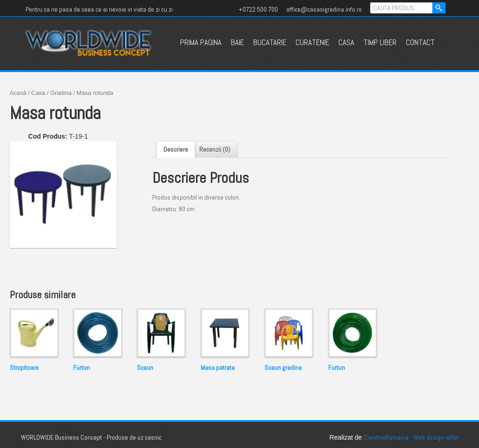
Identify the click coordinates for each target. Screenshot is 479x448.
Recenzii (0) (215, 149)
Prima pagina (201, 42)
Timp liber (380, 42)
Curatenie (312, 42)
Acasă (18, 93)
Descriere (176, 149)
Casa (346, 42)
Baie (237, 42)
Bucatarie (270, 42)
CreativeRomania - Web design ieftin (411, 437)
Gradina (61, 93)
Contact (420, 42)
